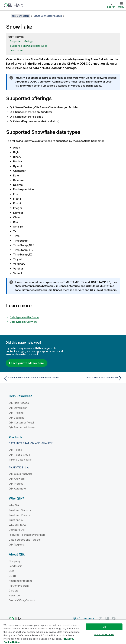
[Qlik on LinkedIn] (107, 618)
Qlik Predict (16, 484)
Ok (104, 627)
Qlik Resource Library (22, 427)
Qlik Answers (17, 479)
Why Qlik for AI (18, 525)
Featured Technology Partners (27, 535)
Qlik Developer (18, 408)
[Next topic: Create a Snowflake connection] (94, 378)
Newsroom (15, 595)
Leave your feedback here (27, 363)
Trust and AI (16, 520)
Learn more (16, 50)
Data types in (25, 317)
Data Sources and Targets (25, 540)
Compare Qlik (17, 530)
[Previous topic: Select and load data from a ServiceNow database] (32, 378)
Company (15, 561)
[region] (63, 632)
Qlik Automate (17, 489)
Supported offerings (21, 41)
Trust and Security (20, 510)
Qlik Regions (16, 545)
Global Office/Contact (22, 600)
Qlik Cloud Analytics (21, 474)
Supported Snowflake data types (29, 46)
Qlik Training (16, 413)
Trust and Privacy (19, 515)
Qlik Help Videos (19, 403)
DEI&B (12, 576)
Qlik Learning (17, 418)
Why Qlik (14, 505)
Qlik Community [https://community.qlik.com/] (83, 618)
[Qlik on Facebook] (114, 618)
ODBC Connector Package (48, 16)
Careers (14, 591)
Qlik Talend (16, 450)
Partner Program (19, 586)
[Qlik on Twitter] (101, 618)
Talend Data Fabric (20, 460)
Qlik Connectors (21, 16)
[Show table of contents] (7, 16)
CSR (11, 571)
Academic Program (20, 581)
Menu (121, 7)
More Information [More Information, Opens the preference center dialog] (104, 634)
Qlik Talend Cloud (19, 455)
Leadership (16, 566)
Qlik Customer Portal (21, 423)
